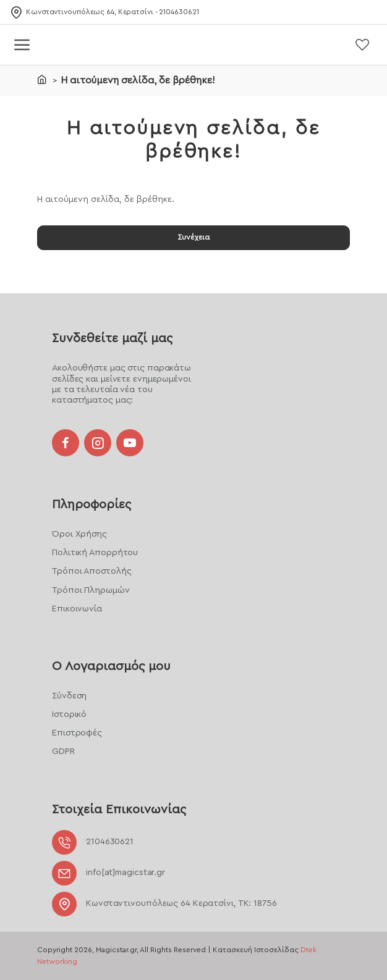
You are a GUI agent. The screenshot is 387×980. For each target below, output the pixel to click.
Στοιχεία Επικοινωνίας (119, 810)
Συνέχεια (193, 240)
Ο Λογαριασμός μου (111, 661)
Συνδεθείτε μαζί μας (112, 322)
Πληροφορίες (91, 493)
